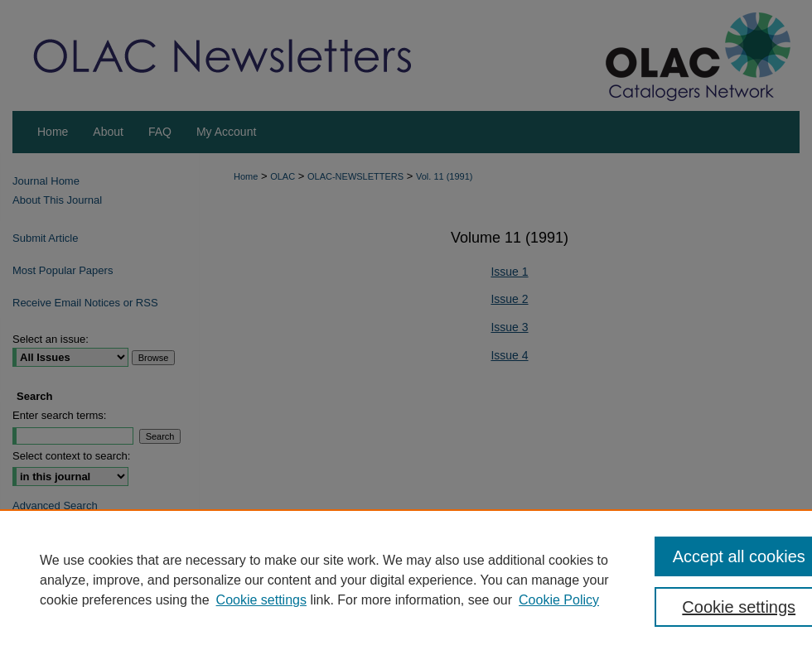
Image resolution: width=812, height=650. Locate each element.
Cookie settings (261, 600)
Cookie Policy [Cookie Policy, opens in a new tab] (559, 600)
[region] (406, 580)
